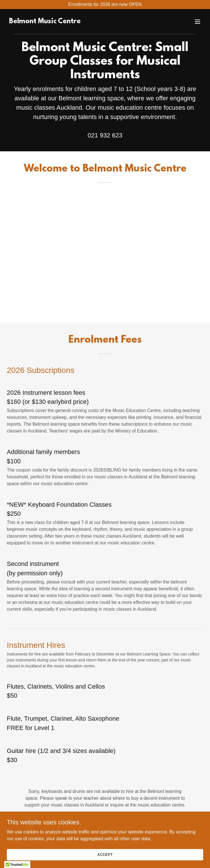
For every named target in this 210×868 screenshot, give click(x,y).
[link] (45, 22)
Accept (105, 854)
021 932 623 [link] (105, 135)
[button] (198, 22)
